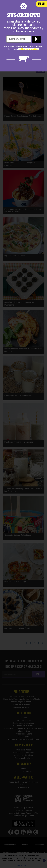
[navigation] (41, 4)
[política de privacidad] (28, 49)
